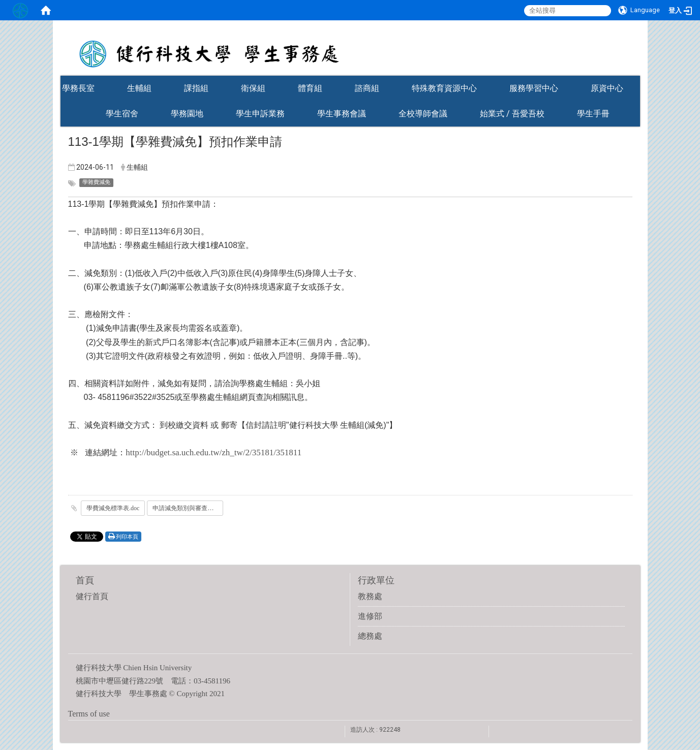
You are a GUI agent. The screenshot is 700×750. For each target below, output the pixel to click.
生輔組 (139, 88)
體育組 (310, 88)
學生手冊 (593, 114)
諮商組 (367, 88)
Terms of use (89, 714)
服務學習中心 (534, 88)
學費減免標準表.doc (113, 508)
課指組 (196, 88)
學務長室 (78, 88)
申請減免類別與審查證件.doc (188, 508)
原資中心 (607, 88)
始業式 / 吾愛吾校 (512, 114)
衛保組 (253, 88)
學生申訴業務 (260, 114)
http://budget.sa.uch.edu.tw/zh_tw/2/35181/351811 (214, 452)
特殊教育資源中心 (444, 88)
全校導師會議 (423, 114)
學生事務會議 (342, 114)
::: (635, 72)
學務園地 (187, 114)
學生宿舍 (122, 114)
